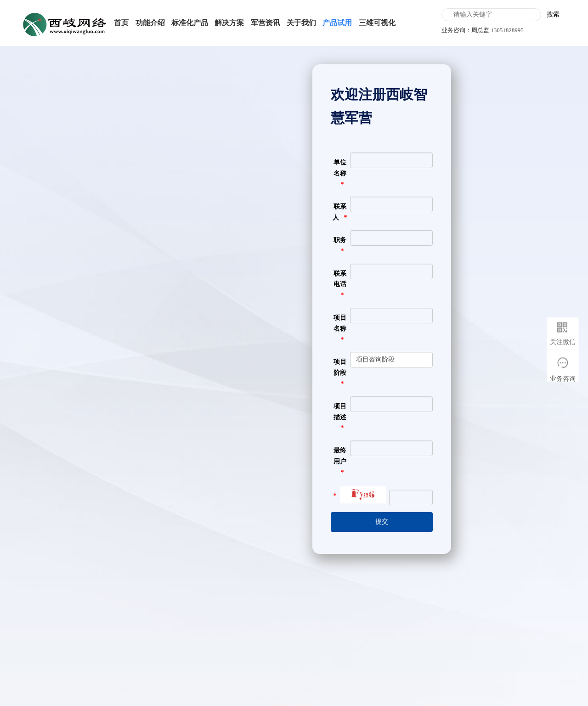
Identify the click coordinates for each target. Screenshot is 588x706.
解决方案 (229, 23)
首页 (121, 23)
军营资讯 (266, 23)
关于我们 (301, 23)
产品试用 (337, 23)
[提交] (382, 522)
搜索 (553, 14)
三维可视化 (377, 23)
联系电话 (340, 279)
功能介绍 (150, 23)
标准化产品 (190, 23)
